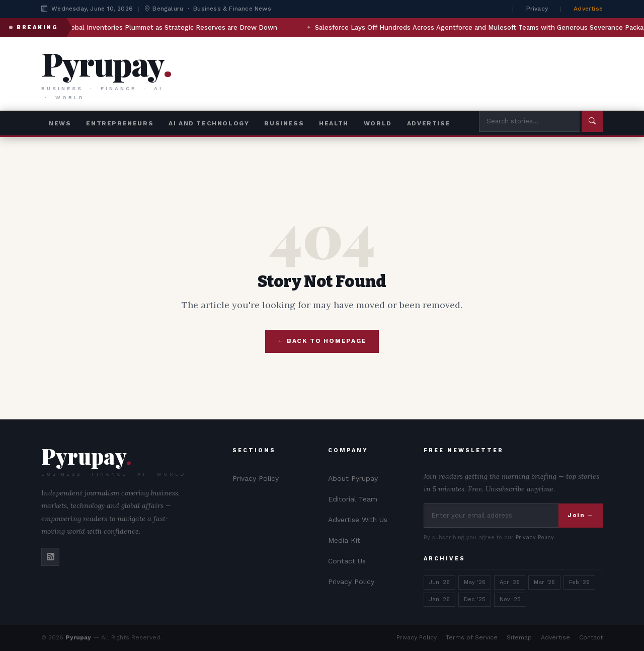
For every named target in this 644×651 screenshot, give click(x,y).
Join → (581, 515)
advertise (429, 123)
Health (334, 123)
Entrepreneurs (120, 123)
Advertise (588, 9)
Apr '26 (510, 582)
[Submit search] (592, 121)
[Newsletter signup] (491, 516)
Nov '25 (510, 599)
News (60, 123)
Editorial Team (353, 499)
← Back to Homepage (322, 341)
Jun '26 (439, 582)
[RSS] (50, 557)
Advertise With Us (358, 520)
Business (284, 123)
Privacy (537, 9)
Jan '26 (439, 599)
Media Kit (344, 540)
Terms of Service (472, 637)
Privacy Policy (256, 478)
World (378, 123)
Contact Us (347, 561)
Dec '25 (475, 599)
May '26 (475, 582)
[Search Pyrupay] (529, 121)
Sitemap (519, 637)
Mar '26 (544, 582)
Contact (591, 637)
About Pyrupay (353, 478)
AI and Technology (209, 123)
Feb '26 (579, 582)
